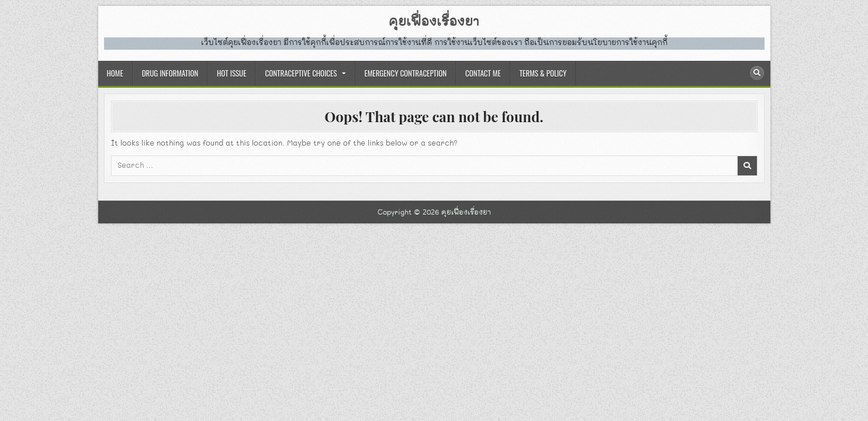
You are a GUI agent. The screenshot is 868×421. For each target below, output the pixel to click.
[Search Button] (757, 73)
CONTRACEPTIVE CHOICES (301, 73)
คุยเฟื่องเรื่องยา (434, 22)
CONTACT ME (483, 73)
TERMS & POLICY (543, 73)
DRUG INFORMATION (170, 73)
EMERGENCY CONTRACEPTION (406, 73)
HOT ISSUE (231, 73)
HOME (115, 73)
